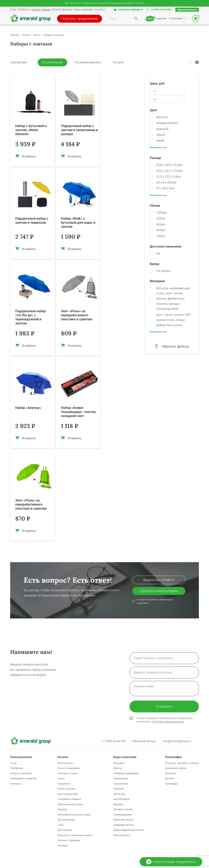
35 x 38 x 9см (165, 188)
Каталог (26, 35)
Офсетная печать (123, 820)
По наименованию (88, 62)
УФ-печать (119, 794)
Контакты (100, 9)
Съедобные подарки (69, 799)
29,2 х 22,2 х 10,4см (169, 171)
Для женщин (65, 830)
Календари (171, 784)
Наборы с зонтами (53, 35)
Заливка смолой (123, 809)
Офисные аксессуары (70, 804)
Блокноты (171, 773)
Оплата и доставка (62, 9)
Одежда (62, 809)
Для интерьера (66, 820)
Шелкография (121, 799)
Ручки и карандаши (69, 768)
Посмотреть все (158, 147)
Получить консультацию (159, 591)
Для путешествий (68, 794)
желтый (162, 117)
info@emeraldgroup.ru (128, 9)
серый (161, 135)
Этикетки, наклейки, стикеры (182, 763)
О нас (13, 9)
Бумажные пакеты (176, 768)
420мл (161, 224)
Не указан (163, 271)
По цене (118, 62)
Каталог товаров (41, 9)
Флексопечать (122, 835)
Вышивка (119, 763)
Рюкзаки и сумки (68, 773)
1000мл (162, 213)
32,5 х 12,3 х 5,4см (168, 176)
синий (160, 140)
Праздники (64, 784)
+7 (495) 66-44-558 (159, 9)
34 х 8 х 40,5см (166, 182)
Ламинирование (123, 815)
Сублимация (121, 778)
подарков (155, 19)
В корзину (25, 156)
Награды (63, 846)
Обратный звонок (187, 10)
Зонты (37, 35)
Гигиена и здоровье (69, 840)
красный (162, 129)
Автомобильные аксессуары (74, 815)
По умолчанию (52, 62)
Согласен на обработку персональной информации (155, 601)
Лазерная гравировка (126, 773)
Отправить (164, 706)
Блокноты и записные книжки (75, 835)
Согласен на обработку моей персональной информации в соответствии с (164, 720)
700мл (161, 236)
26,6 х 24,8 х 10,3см (169, 165)
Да (158, 253)
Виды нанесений (83, 9)
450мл (161, 230)
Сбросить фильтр (172, 346)
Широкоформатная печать (129, 830)
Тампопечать (121, 784)
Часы (61, 825)
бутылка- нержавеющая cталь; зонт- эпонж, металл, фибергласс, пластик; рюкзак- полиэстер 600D (173, 298)
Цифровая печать (124, 825)
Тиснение (119, 789)
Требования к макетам (23, 778)
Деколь (118, 768)
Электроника (65, 763)
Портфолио (24, 9)
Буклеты (170, 778)
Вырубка (118, 804)
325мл (161, 218)
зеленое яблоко (167, 123)
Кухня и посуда (66, 789)
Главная (15, 35)
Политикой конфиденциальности (168, 722)
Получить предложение (80, 19)
